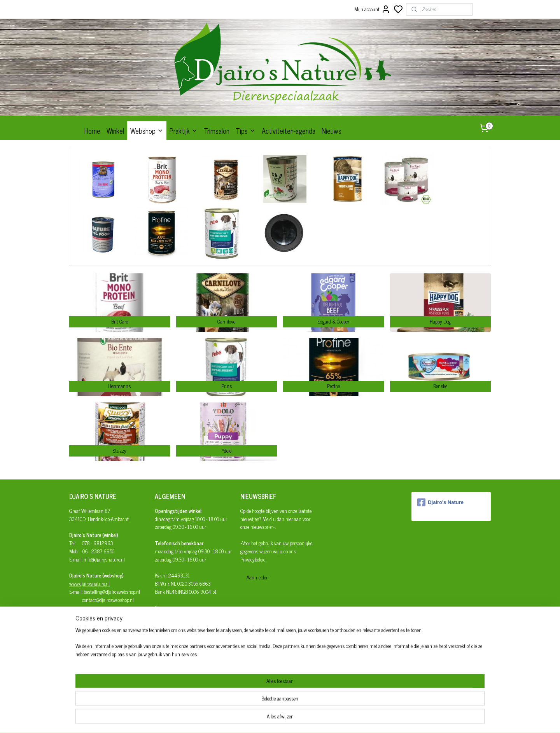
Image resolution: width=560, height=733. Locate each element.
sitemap (304, 719)
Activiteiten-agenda (289, 131)
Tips (246, 131)
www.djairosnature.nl (89, 583)
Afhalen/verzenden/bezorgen (183, 624)
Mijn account (372, 9)
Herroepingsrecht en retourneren (186, 632)
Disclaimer (165, 656)
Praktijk (184, 131)
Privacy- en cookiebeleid (177, 648)
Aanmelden (258, 577)
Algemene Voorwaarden (177, 640)
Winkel (115, 131)
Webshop (147, 131)
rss (315, 719)
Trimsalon (217, 131)
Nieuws (332, 131)
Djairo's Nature (440, 502)
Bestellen (164, 616)
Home (92, 131)
